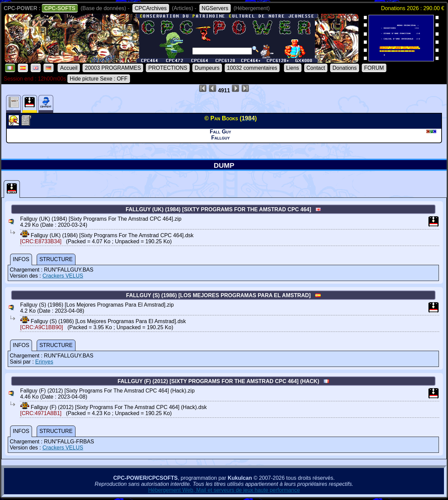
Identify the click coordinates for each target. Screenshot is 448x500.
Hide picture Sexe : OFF (99, 79)
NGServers (215, 8)
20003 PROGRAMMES (113, 68)
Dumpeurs (207, 68)
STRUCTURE (56, 259)
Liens (293, 68)
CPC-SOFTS (60, 8)
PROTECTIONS (168, 68)
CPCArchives (151, 8)
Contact (316, 68)
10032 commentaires (252, 68)
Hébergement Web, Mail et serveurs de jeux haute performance (224, 490)
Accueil (69, 68)
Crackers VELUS (63, 276)
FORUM (374, 68)
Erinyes (44, 362)
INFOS (21, 259)
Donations (345, 68)
